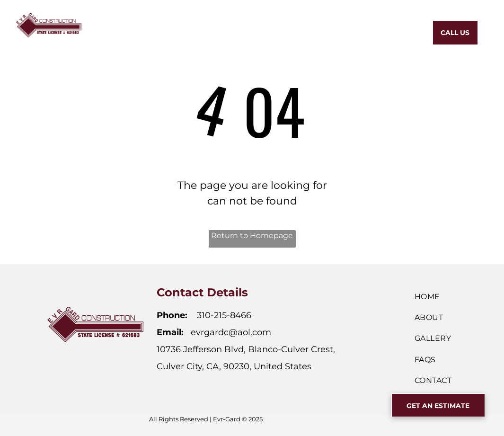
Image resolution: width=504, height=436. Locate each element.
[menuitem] (153, 31)
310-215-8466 (224, 315)
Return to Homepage (252, 236)
